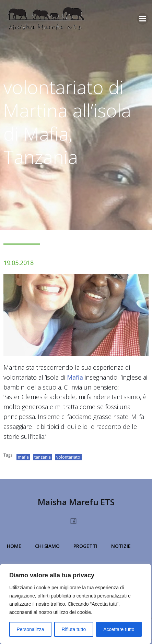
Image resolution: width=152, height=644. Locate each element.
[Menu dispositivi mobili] (143, 19)
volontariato (68, 457)
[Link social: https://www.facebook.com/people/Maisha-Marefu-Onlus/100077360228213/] (76, 520)
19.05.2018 (19, 263)
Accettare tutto (119, 629)
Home (14, 546)
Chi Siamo (47, 546)
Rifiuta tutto (74, 629)
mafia (23, 457)
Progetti (85, 546)
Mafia (75, 377)
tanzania (43, 457)
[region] (75, 604)
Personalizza (30, 629)
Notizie (121, 546)
